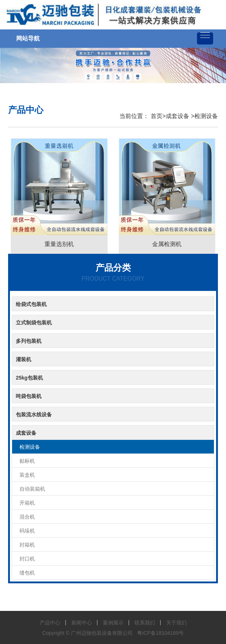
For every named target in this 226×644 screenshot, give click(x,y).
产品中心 (50, 623)
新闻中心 (82, 623)
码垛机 (27, 531)
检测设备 (206, 116)
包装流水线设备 (34, 414)
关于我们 (176, 623)
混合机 (27, 517)
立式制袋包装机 (34, 323)
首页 (155, 116)
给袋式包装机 (31, 304)
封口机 (27, 559)
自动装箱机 (32, 489)
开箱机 (27, 503)
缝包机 (27, 573)
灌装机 (24, 359)
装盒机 (27, 475)
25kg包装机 (29, 378)
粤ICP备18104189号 (161, 633)
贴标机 (27, 461)
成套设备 (177, 116)
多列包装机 (29, 341)
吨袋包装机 (29, 396)
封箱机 (27, 545)
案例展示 (113, 623)
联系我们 (145, 623)
